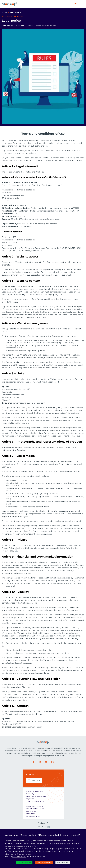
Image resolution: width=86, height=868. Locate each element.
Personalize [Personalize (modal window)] (63, 862)
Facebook (33, 762)
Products (41, 823)
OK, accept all (24, 862)
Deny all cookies (44, 862)
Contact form (36, 780)
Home (4, 12)
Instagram (53, 762)
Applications (41, 827)
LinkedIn (40, 762)
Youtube (46, 762)
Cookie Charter (19, 857)
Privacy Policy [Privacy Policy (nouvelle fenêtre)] (8, 551)
